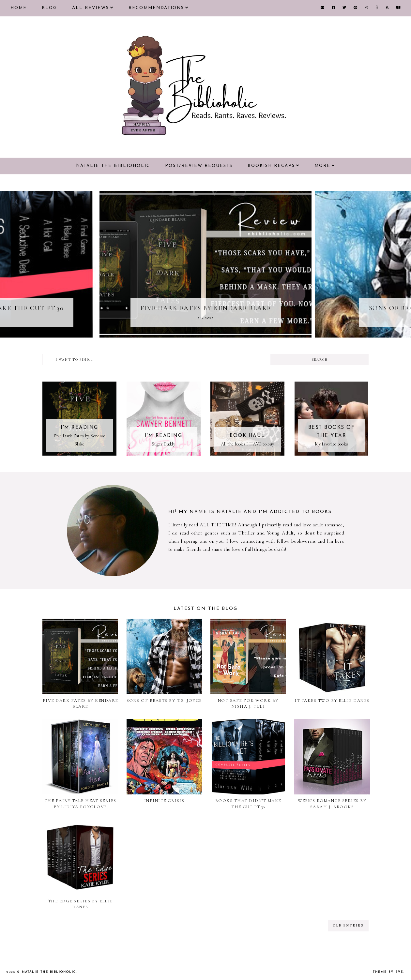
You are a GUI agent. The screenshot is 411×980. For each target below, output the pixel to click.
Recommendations (156, 8)
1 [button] (186, 333)
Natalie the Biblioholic (113, 166)
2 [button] (192, 333)
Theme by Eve (388, 972)
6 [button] (219, 333)
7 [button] (225, 333)
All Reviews (91, 8)
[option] (205, 264)
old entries (348, 926)
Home (19, 8)
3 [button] (199, 333)
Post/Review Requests (199, 166)
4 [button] (205, 333)
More (322, 166)
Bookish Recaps (271, 166)
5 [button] (212, 333)
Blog (49, 8)
